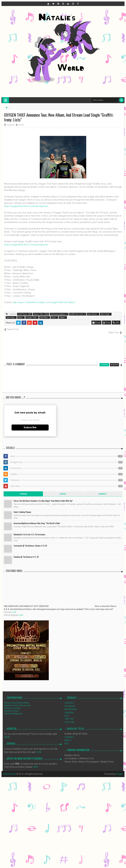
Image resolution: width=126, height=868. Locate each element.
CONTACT (69, 700)
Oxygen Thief (31, 317)
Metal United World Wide (17, 700)
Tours (54, 317)
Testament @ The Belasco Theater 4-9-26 (30, 542)
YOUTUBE (69, 719)
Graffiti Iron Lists (76, 314)
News (20, 317)
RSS (67, 713)
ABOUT (68, 737)
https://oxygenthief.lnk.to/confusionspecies (26, 206)
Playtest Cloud (11, 708)
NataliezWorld (10, 771)
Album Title (38, 314)
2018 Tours (22, 314)
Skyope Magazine (13, 710)
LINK (14, 609)
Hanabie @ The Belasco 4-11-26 (26, 554)
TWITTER (69, 716)
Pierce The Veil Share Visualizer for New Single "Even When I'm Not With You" (43, 498)
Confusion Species (58, 314)
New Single (105, 314)
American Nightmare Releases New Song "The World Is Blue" (37, 520)
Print (107, 323)
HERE (7, 734)
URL (116, 323)
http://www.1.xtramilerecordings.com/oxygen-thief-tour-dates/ (44, 302)
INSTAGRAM (70, 706)
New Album (92, 314)
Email (96, 323)
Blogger (119, 771)
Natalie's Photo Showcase (17, 702)
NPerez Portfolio (12, 705)
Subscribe (30, 424)
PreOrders (44, 317)
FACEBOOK (70, 703)
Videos (62, 317)
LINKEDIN (69, 709)
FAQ (66, 740)
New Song (10, 317)
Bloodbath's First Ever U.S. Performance (29, 531)
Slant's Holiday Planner (22, 509)
